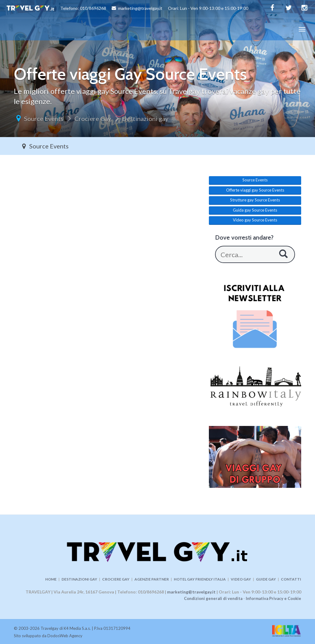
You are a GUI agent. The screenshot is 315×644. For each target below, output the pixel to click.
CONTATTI (291, 579)
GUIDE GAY (266, 579)
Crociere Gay (93, 119)
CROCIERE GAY (116, 579)
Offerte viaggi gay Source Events (255, 190)
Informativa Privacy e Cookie (273, 598)
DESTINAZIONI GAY (79, 579)
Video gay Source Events (255, 220)
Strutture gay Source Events (255, 200)
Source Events (44, 119)
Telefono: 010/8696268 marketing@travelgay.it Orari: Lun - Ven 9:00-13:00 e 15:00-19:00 (127, 9)
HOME (51, 579)
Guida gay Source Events (255, 210)
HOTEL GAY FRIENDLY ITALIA (200, 579)
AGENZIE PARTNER (152, 579)
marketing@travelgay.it (191, 592)
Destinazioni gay (145, 119)
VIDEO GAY (241, 579)
